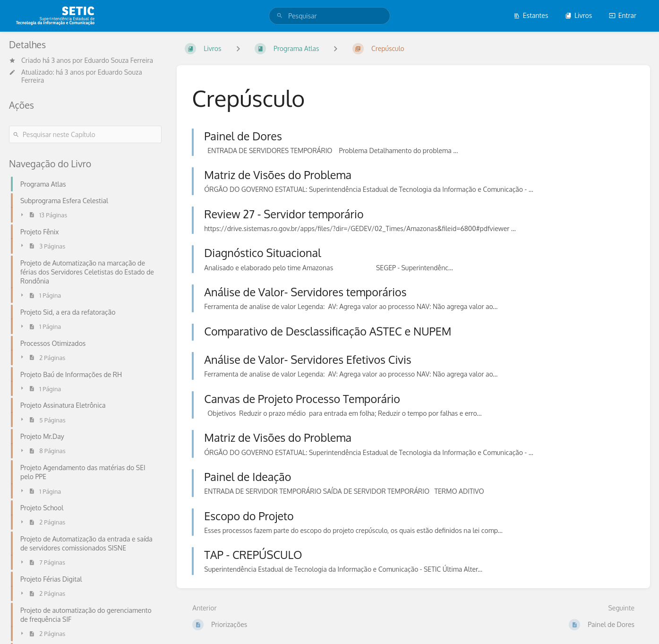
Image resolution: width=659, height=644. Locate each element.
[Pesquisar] (280, 16)
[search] (329, 16)
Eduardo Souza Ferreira (119, 60)
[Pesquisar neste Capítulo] (85, 134)
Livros (578, 15)
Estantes (531, 15)
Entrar (623, 15)
